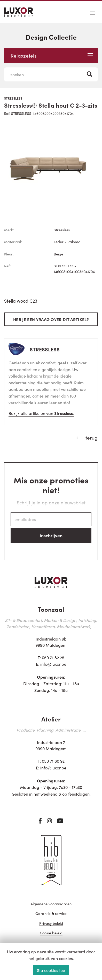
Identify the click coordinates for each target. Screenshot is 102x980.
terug (91, 437)
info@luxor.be (53, 664)
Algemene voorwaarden (51, 904)
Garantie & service (51, 914)
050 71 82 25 (53, 657)
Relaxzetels (52, 55)
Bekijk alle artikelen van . (41, 413)
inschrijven (51, 535)
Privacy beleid (51, 924)
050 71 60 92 (53, 761)
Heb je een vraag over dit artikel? (51, 319)
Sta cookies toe (51, 970)
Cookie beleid (51, 933)
